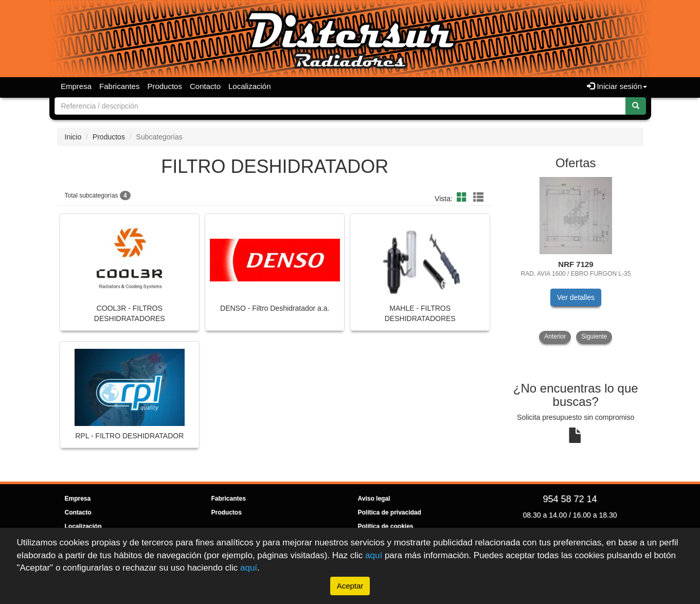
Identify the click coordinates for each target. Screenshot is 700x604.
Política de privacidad (390, 512)
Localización (250, 86)
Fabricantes (119, 86)
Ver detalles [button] (576, 297)
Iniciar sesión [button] (617, 86)
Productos (165, 86)
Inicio (73, 137)
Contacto (205, 86)
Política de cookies (386, 526)
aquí (374, 555)
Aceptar (350, 586)
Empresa (76, 86)
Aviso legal (374, 499)
